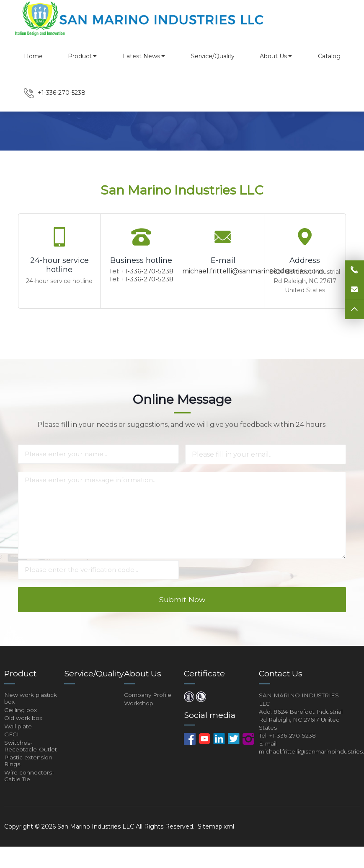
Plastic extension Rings (29, 780)
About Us (276, 56)
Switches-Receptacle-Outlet (31, 763)
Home (33, 56)
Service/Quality (213, 56)
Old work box (23, 732)
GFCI (12, 750)
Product (83, 56)
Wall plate (18, 741)
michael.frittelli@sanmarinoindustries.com (252, 271)
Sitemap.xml (216, 848)
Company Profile (149, 707)
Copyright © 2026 (31, 848)
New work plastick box (31, 710)
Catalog (329, 56)
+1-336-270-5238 (147, 271)
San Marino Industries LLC (96, 848)
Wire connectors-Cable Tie (30, 796)
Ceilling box (21, 723)
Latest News (144, 56)
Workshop (139, 716)
